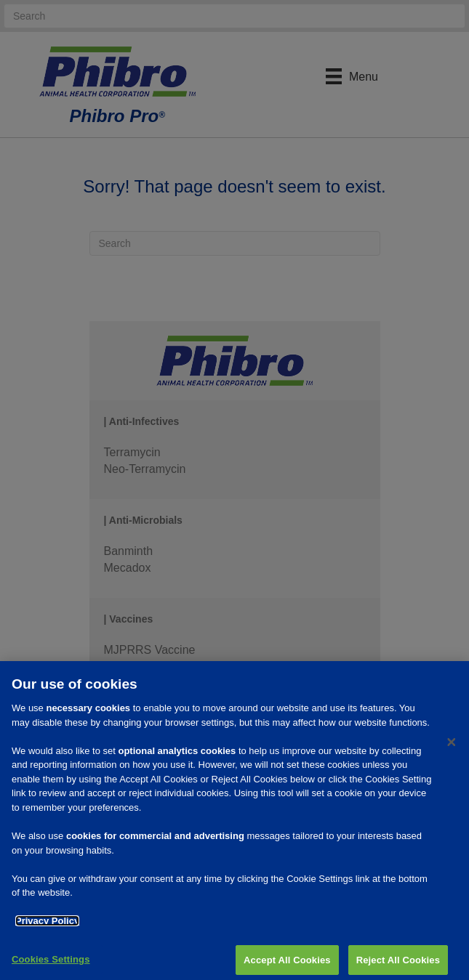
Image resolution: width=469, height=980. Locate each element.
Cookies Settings (51, 964)
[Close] (452, 748)
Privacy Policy (47, 926)
